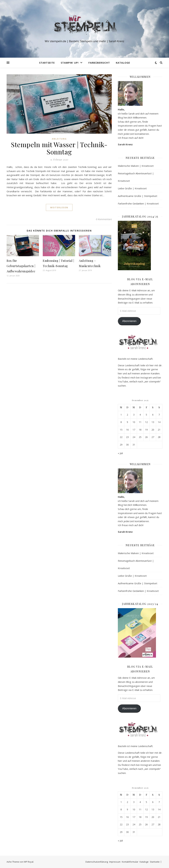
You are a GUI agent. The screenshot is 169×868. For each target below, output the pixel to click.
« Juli (120, 453)
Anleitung (59, 139)
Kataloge (123, 63)
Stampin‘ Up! (70, 63)
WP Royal (29, 862)
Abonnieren (129, 321)
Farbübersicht (99, 63)
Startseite (47, 63)
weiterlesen (59, 207)
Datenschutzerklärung (97, 862)
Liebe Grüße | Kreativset (132, 188)
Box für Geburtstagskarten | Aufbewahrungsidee (21, 266)
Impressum (115, 862)
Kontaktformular (130, 862)
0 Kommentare (104, 219)
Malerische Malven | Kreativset (136, 166)
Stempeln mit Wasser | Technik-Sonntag (59, 148)
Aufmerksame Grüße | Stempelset (138, 196)
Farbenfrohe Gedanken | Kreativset (138, 203)
